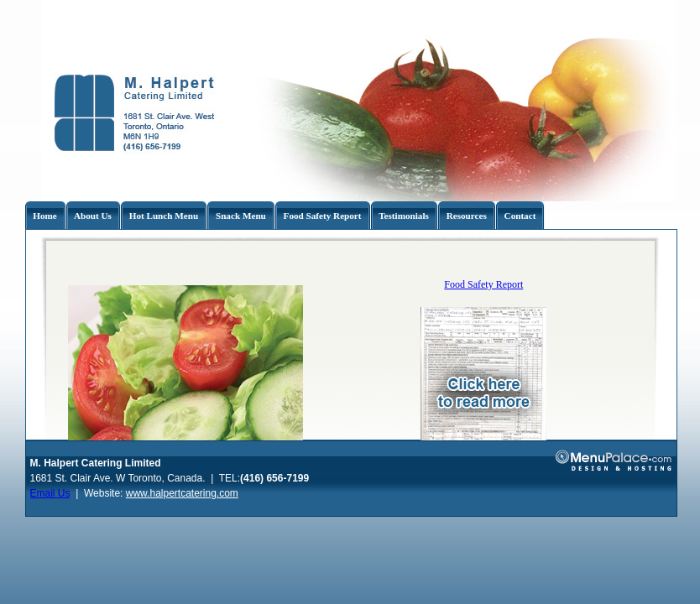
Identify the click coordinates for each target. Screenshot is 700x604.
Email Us (50, 493)
